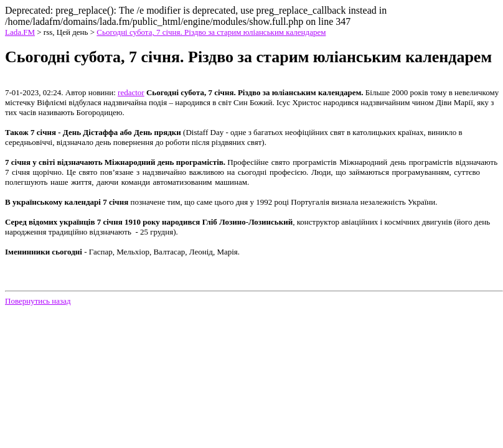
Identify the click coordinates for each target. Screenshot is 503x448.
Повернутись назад (38, 301)
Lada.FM (20, 32)
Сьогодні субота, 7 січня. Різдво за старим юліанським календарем (211, 32)
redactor (131, 92)
